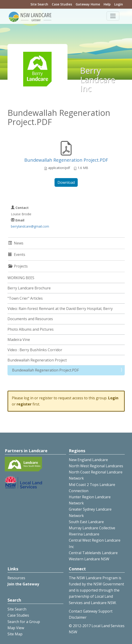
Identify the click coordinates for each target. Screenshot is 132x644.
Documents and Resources (30, 319)
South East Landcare (86, 522)
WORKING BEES (21, 278)
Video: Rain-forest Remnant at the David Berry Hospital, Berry (60, 309)
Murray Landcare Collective (92, 528)
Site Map (15, 634)
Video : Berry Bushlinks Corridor (35, 350)
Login (119, 4)
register (24, 404)
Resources (16, 578)
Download (66, 182)
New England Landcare (88, 460)
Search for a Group (24, 622)
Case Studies (62, 4)
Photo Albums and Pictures (31, 329)
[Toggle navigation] (113, 16)
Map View (16, 628)
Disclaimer (78, 617)
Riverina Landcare (84, 534)
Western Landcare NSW (89, 559)
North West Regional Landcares (96, 466)
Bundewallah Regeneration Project (37, 360)
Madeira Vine (19, 340)
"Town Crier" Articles (25, 298)
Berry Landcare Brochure (29, 288)
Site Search (39, 4)
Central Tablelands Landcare (93, 553)
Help (107, 4)
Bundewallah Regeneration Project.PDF (66, 160)
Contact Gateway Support (91, 611)
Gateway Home (88, 4)
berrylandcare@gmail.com (30, 226)
